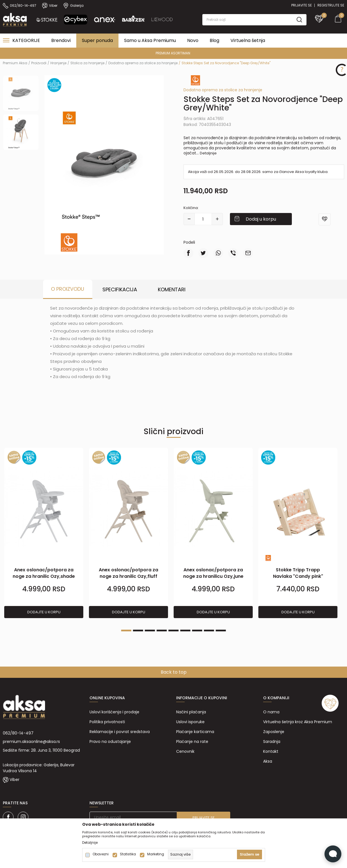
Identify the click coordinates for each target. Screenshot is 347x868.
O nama (271, 712)
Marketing (156, 854)
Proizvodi (39, 63)
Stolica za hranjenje (87, 63)
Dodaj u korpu (261, 219)
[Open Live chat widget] (333, 854)
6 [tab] (185, 631)
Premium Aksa (15, 63)
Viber (14, 780)
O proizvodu (68, 289)
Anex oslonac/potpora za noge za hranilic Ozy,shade (44, 573)
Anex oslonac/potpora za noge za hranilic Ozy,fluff (128, 573)
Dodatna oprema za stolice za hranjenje (143, 63)
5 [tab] (174, 631)
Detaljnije (208, 153)
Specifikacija (120, 289)
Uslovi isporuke (190, 722)
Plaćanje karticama (195, 732)
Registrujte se (331, 5)
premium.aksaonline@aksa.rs (31, 742)
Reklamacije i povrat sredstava (120, 732)
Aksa (268, 761)
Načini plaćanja (191, 712)
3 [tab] (150, 631)
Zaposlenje (274, 732)
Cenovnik (185, 751)
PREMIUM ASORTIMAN (173, 53)
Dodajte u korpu (44, 612)
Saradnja (272, 742)
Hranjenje (58, 63)
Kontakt (271, 751)
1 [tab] (126, 631)
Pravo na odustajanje (110, 742)
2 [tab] (138, 631)
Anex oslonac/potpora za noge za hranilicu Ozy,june (213, 573)
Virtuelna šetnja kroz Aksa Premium (298, 722)
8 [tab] (209, 631)
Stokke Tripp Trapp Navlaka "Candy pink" (298, 573)
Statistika (128, 854)
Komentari (172, 289)
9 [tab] (221, 631)
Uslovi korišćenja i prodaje (114, 712)
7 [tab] (197, 631)
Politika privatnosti (107, 722)
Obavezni (101, 854)
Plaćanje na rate (192, 742)
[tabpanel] (44, 533)
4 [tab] (162, 631)
